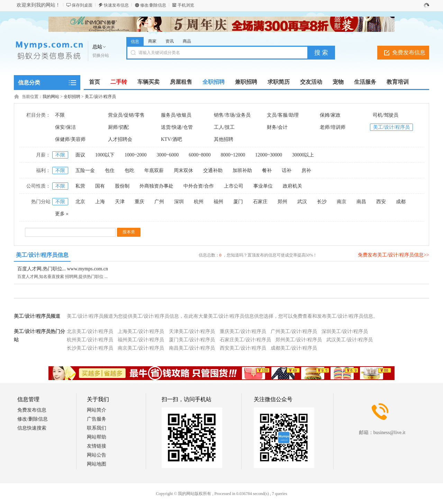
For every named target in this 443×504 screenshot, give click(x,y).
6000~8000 (200, 155)
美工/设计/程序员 (101, 97)
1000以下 (105, 155)
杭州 (199, 202)
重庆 (139, 202)
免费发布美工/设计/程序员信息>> (394, 255)
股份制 (122, 186)
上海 (100, 202)
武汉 (302, 202)
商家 (152, 41)
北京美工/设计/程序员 (90, 331)
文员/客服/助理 (283, 115)
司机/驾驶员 (386, 115)
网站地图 (97, 464)
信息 (135, 42)
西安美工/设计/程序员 (243, 348)
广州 (159, 202)
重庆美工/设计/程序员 (243, 331)
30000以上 (303, 155)
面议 (80, 155)
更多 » (62, 214)
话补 (287, 170)
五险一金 (85, 170)
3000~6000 (168, 155)
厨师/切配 (118, 127)
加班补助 (242, 170)
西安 (381, 202)
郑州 (282, 202)
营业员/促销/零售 (126, 115)
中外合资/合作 (199, 186)
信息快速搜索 (32, 428)
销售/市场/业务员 (232, 115)
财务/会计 (277, 127)
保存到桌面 (82, 5)
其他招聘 (224, 139)
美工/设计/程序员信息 (42, 255)
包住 (110, 170)
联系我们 (97, 428)
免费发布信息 (409, 52)
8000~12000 (233, 155)
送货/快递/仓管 (177, 127)
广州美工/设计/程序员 (294, 331)
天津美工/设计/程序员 (192, 331)
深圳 (179, 202)
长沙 (322, 202)
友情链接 (97, 446)
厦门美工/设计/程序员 (192, 340)
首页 (94, 82)
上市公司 (234, 186)
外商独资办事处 (156, 186)
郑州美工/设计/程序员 (299, 340)
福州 (218, 202)
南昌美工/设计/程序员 (192, 348)
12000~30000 (269, 155)
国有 (100, 186)
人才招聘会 (120, 139)
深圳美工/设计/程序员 (345, 331)
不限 (60, 115)
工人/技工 (224, 127)
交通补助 (213, 170)
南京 (342, 202)
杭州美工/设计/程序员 (90, 340)
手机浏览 (186, 5)
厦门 (238, 202)
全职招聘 (72, 97)
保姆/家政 (330, 115)
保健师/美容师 (70, 139)
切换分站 (101, 55)
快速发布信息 (116, 5)
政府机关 (292, 186)
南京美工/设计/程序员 (141, 348)
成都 (401, 202)
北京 (80, 202)
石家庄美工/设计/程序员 (245, 340)
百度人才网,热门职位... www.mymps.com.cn (63, 269)
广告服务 (97, 419)
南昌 (361, 202)
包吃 (129, 170)
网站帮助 (97, 437)
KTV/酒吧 (171, 139)
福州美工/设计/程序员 (141, 340)
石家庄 (260, 202)
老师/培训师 (333, 127)
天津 (120, 202)
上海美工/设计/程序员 (141, 331)
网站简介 (97, 410)
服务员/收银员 (176, 115)
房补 (306, 170)
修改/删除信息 (153, 5)
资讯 (170, 41)
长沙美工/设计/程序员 (90, 348)
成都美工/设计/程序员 (294, 348)
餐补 (267, 170)
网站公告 (97, 455)
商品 (187, 41)
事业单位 (263, 186)
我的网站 (51, 97)
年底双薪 (154, 170)
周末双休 (183, 170)
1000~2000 (136, 155)
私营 (80, 186)
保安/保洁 (65, 127)
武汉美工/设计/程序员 (350, 340)
